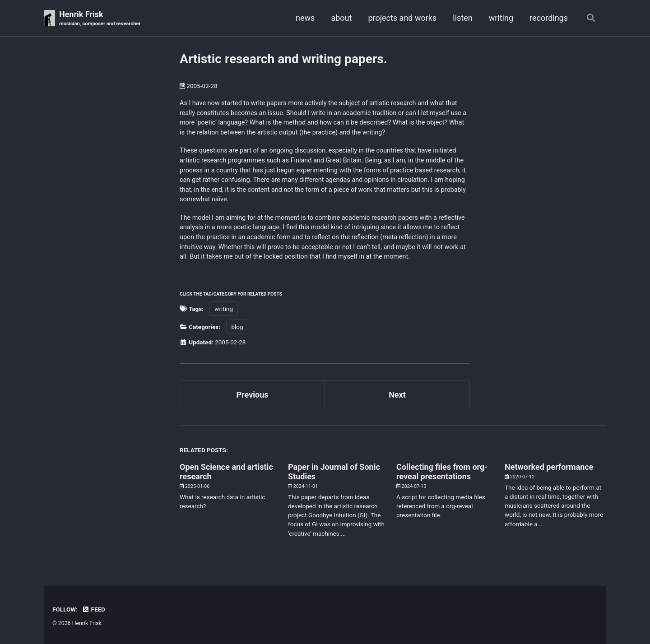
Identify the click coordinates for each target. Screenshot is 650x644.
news (305, 18)
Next (397, 395)
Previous (253, 395)
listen (462, 18)
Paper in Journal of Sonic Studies (334, 472)
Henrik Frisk (100, 19)
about (341, 18)
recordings (549, 18)
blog (237, 327)
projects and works (402, 18)
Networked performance (549, 467)
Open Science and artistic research (226, 472)
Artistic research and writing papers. (283, 59)
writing (501, 18)
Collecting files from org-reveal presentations (442, 472)
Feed (93, 609)
